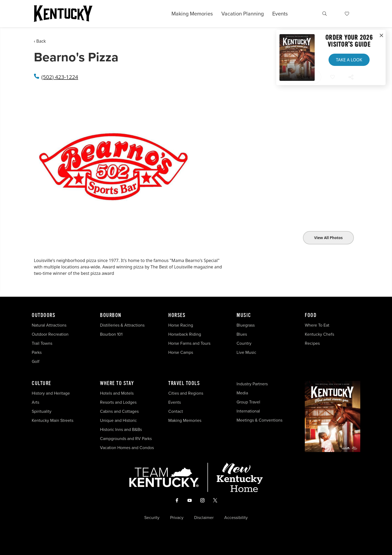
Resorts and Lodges (118, 402)
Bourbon (111, 315)
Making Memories (192, 14)
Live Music (246, 352)
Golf (36, 361)
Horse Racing (181, 325)
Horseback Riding (185, 334)
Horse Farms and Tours (189, 343)
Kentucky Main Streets (53, 420)
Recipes (313, 343)
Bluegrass (246, 325)
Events (280, 14)
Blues (242, 334)
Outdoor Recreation (50, 334)
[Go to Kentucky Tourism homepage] (63, 14)
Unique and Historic (118, 420)
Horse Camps (181, 352)
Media (242, 393)
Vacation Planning (243, 14)
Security (152, 518)
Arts (35, 402)
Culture (41, 383)
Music (244, 315)
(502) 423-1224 (60, 77)
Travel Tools (184, 383)
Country (244, 343)
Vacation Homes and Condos (127, 448)
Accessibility (236, 518)
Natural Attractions (49, 325)
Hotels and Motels (117, 393)
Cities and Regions (186, 393)
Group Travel (248, 402)
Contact (176, 411)
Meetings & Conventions (259, 420)
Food (311, 315)
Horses (177, 315)
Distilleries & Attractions (122, 325)
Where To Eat (317, 325)
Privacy (177, 518)
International (248, 411)
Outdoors (43, 315)
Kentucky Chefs (319, 334)
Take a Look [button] (349, 60)
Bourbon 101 (111, 334)
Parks (37, 352)
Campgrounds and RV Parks (126, 439)
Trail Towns (42, 343)
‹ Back (40, 41)
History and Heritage (51, 393)
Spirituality (42, 411)
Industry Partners (252, 384)
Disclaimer (204, 518)
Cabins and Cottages (119, 411)
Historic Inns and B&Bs (121, 429)
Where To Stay (117, 383)
